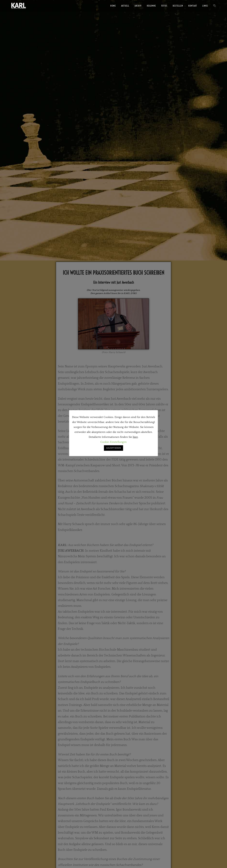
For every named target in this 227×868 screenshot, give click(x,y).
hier (135, 437)
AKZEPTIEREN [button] (113, 448)
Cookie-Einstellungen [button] (113, 442)
